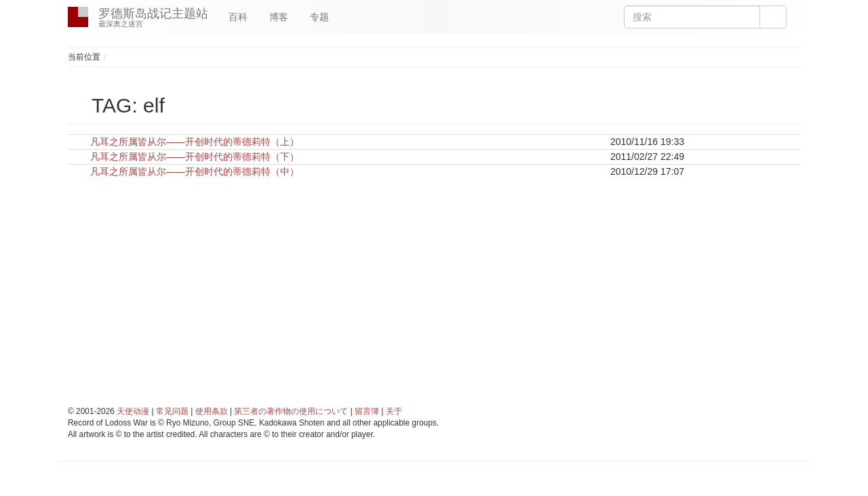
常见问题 (172, 411)
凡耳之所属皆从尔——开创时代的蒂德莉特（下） (195, 157)
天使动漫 (133, 411)
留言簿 (367, 411)
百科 (238, 17)
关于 (394, 411)
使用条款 (212, 411)
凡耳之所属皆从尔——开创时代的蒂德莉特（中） (195, 171)
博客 (279, 17)
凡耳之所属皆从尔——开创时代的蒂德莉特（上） (195, 142)
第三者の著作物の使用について (291, 411)
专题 (319, 17)
